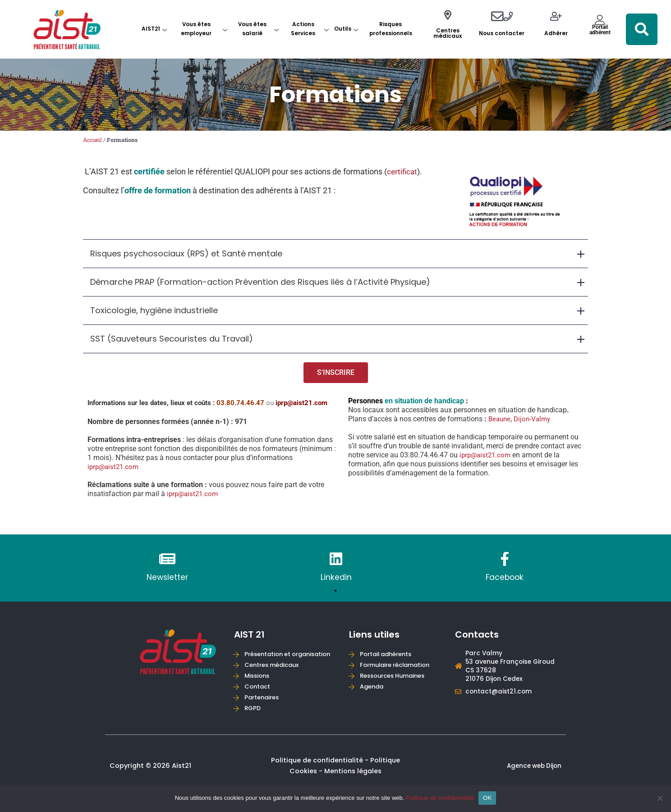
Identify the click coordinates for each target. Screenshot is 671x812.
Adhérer (556, 33)
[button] (642, 29)
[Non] (660, 798)
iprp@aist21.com (115, 468)
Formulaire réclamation (398, 664)
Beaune (500, 421)
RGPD (254, 719)
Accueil (94, 140)
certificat (403, 172)
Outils (346, 29)
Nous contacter (502, 33)
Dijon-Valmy (535, 421)
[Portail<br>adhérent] (600, 20)
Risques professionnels (391, 29)
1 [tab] (335, 593)
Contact (259, 697)
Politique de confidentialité (440, 798)
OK (487, 798)
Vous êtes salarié (258, 29)
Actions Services (310, 29)
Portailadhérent (600, 30)
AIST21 (154, 29)
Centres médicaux (448, 33)
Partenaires (264, 708)
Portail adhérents (388, 653)
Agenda (373, 686)
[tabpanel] (167, 570)
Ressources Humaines (396, 675)
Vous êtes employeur (204, 29)
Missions (259, 686)
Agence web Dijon (532, 778)
